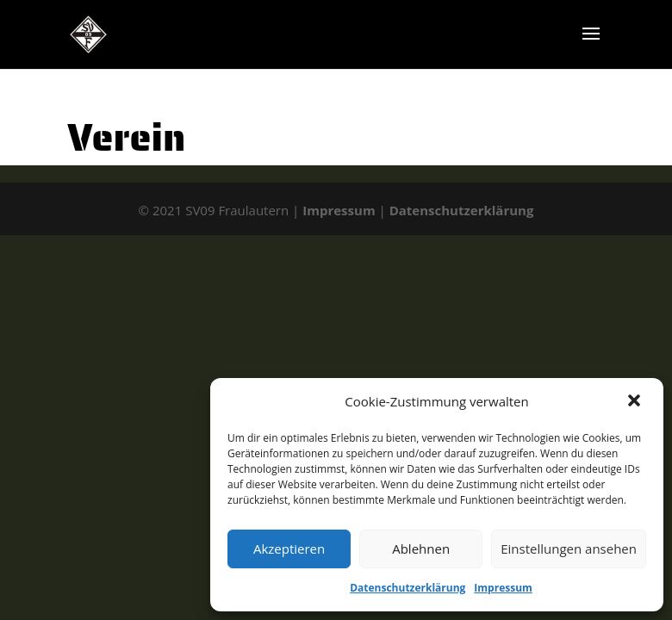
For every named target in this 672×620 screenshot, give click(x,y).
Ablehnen (421, 549)
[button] (636, 402)
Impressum (503, 588)
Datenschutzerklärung (408, 588)
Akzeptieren (289, 549)
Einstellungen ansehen (569, 549)
